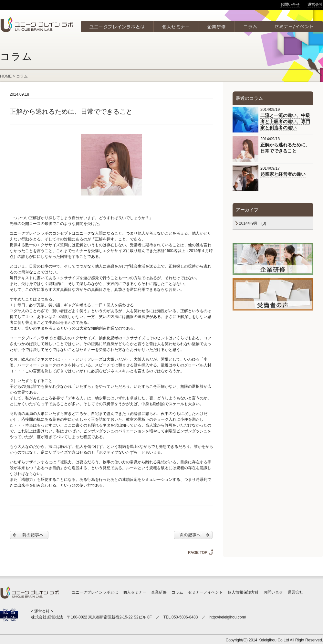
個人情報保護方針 (243, 592)
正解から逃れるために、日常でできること (285, 148)
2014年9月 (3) (253, 223)
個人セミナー (135, 592)
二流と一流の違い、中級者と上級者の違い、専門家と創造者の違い (285, 121)
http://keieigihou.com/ (228, 617)
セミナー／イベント (205, 592)
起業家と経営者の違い (283, 174)
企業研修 (159, 592)
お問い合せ (290, 5)
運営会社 (315, 5)
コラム (177, 592)
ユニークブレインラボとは (95, 592)
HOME (6, 76)
